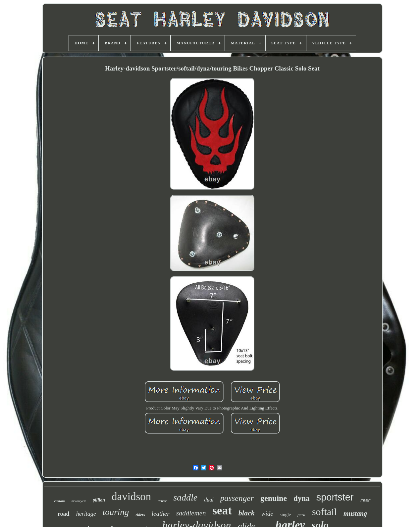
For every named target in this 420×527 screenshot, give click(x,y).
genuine (274, 498)
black (247, 513)
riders (140, 515)
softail (324, 512)
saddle (185, 497)
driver (162, 501)
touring (116, 512)
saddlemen (191, 513)
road (64, 514)
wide (267, 514)
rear (366, 500)
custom (59, 501)
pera (301, 515)
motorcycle (79, 501)
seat (222, 511)
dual (209, 500)
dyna (302, 498)
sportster (335, 497)
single (285, 515)
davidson (131, 497)
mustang (355, 513)
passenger (237, 498)
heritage (86, 514)
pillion (99, 500)
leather (161, 514)
